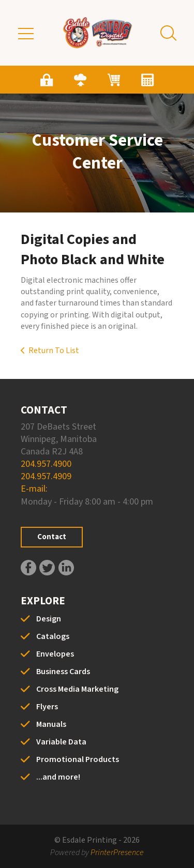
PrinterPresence (117, 852)
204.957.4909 (46, 476)
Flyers (47, 707)
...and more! (58, 777)
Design (49, 619)
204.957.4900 (46, 464)
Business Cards (63, 672)
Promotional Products (78, 759)
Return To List (54, 351)
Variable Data (61, 742)
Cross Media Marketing (77, 689)
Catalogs (53, 636)
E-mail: (34, 489)
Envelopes (55, 654)
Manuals (51, 724)
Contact (52, 537)
